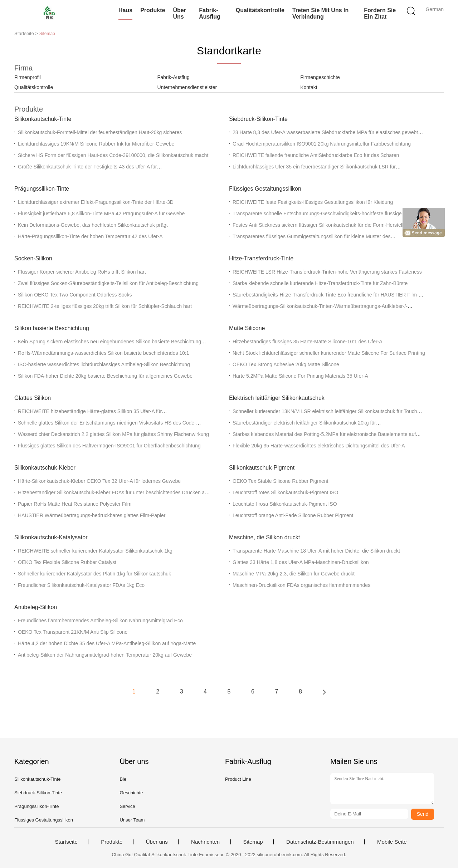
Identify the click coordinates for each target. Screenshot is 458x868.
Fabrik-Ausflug (210, 13)
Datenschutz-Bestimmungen (320, 842)
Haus (125, 10)
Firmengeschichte (320, 77)
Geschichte (131, 793)
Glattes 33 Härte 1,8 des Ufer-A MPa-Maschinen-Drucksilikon (301, 562)
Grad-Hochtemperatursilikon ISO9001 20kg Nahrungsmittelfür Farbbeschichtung (322, 144)
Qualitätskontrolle (260, 10)
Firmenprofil (28, 77)
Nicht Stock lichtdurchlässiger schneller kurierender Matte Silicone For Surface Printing (329, 353)
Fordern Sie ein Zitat (380, 13)
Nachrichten (205, 842)
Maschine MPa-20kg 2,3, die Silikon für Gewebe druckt (294, 574)
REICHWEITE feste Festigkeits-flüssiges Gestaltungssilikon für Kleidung (313, 202)
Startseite (66, 842)
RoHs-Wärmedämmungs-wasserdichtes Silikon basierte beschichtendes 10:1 (104, 353)
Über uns (179, 13)
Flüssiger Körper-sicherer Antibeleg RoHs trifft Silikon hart (82, 272)
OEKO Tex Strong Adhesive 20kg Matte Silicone (286, 364)
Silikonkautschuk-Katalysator (51, 537)
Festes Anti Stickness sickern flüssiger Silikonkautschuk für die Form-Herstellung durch (329, 225)
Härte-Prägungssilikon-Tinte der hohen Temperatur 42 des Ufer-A (90, 236)
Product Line (238, 779)
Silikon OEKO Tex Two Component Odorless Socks (75, 295)
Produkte (153, 10)
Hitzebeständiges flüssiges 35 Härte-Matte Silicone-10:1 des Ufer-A (308, 342)
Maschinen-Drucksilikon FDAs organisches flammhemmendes (301, 585)
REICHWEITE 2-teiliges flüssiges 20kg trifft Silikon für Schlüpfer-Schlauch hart (105, 306)
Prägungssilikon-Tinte (42, 189)
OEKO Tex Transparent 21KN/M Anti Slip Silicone (73, 632)
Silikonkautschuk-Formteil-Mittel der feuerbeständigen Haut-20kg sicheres (100, 132)
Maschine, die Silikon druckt (264, 537)
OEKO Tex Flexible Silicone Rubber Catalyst (67, 562)
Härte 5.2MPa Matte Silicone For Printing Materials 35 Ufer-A (300, 376)
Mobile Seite (392, 842)
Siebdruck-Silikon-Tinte (258, 119)
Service (127, 806)
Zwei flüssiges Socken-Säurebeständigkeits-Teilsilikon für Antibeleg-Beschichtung (108, 283)
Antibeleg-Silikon (36, 607)
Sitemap (253, 842)
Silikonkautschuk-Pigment (262, 468)
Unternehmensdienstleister (187, 87)
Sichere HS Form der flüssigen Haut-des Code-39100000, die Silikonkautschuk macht (113, 155)
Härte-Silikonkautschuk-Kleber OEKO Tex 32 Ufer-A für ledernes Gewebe (99, 481)
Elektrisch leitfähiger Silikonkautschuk (277, 398)
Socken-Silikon (33, 258)
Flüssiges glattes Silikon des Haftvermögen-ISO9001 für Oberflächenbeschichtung (109, 446)
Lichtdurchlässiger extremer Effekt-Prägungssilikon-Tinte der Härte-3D (96, 202)
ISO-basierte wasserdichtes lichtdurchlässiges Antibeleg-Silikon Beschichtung (104, 364)
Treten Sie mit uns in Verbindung (320, 13)
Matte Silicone (247, 328)
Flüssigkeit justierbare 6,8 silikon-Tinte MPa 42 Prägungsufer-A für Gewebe (101, 214)
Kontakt (309, 87)
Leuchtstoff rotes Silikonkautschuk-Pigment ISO (285, 492)
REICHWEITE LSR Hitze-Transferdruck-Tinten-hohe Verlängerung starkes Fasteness (327, 272)
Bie (123, 779)
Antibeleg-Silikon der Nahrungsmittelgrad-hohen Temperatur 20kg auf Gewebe (105, 655)
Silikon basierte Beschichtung (52, 328)
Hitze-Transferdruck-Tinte (261, 258)
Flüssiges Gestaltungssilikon (265, 189)
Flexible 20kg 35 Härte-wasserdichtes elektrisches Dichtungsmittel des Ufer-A (319, 446)
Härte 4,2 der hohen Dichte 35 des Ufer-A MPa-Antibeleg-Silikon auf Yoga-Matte (107, 643)
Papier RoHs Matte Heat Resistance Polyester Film (75, 504)
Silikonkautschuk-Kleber (45, 468)
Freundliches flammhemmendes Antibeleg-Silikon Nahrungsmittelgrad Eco (100, 621)
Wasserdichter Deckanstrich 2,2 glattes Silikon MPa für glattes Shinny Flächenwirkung (113, 434)
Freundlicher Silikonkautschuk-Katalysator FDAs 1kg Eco (81, 585)
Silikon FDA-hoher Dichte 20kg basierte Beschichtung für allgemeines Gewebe (105, 376)
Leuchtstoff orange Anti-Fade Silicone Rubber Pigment (293, 515)
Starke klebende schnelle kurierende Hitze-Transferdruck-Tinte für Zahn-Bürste (320, 283)
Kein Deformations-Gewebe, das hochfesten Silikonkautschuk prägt (93, 225)
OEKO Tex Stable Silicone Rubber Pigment (280, 481)
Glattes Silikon (33, 398)
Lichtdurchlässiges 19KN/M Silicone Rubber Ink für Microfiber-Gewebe (96, 144)
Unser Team (132, 820)
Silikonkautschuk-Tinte (43, 119)
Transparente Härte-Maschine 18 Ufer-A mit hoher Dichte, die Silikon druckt (316, 551)
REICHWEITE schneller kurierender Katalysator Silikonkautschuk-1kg (95, 551)
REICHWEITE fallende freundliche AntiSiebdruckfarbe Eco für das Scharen (316, 155)
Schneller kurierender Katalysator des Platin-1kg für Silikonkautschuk (94, 574)
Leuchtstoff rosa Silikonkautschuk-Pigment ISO (285, 504)
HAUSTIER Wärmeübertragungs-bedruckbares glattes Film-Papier (92, 515)
